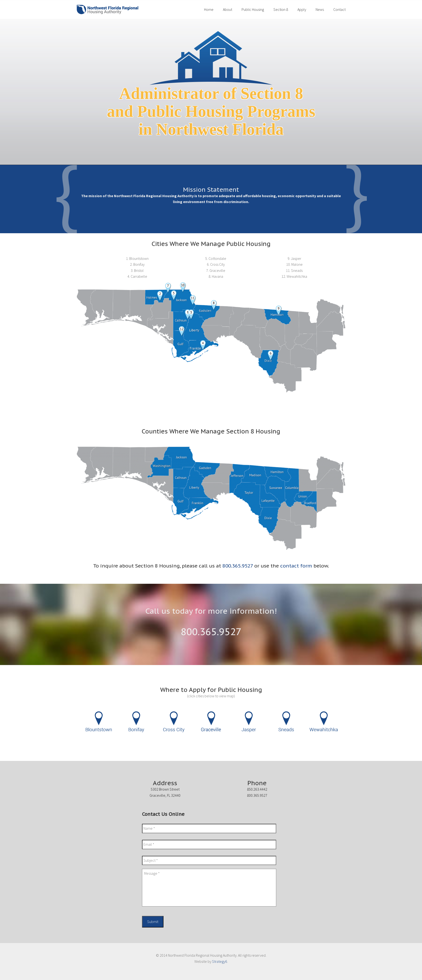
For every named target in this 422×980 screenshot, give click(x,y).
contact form (296, 566)
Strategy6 (220, 961)
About (228, 9)
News (320, 9)
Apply (302, 9)
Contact (339, 9)
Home (209, 9)
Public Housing (253, 9)
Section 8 (281, 9)
